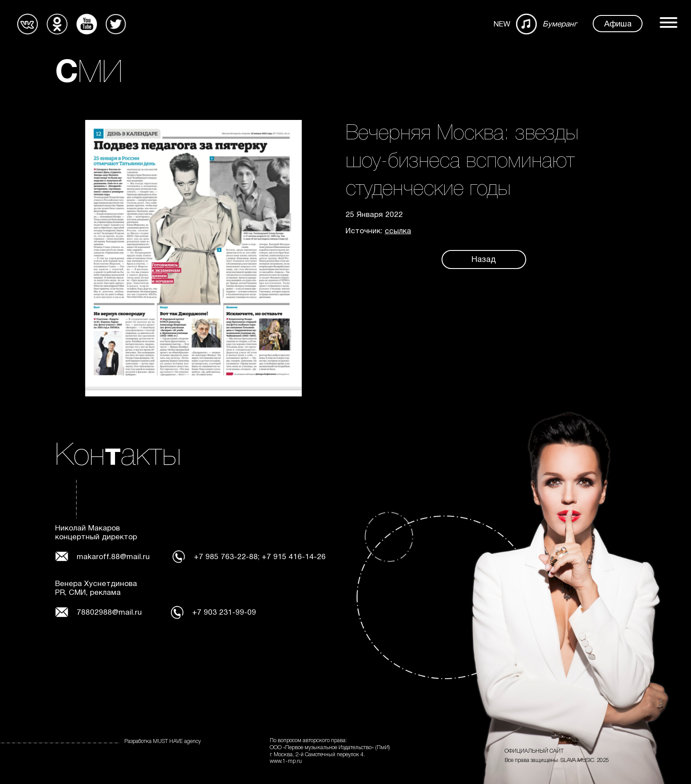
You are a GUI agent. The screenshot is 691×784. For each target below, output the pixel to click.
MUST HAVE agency (177, 741)
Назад (484, 260)
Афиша (618, 24)
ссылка (398, 231)
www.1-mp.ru (286, 761)
